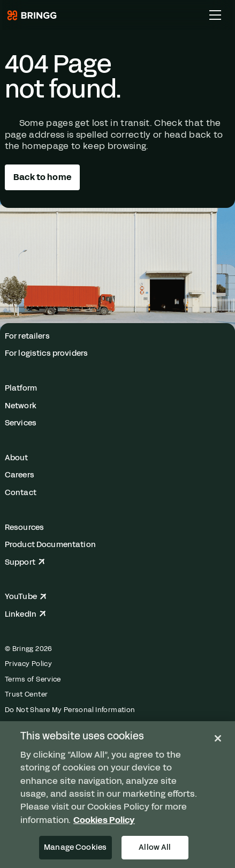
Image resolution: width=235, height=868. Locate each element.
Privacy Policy (28, 664)
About (17, 458)
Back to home (42, 177)
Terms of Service (33, 679)
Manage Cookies (75, 847)
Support (25, 562)
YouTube (26, 596)
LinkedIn (25, 614)
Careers (20, 475)
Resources (24, 527)
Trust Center (26, 694)
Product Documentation (50, 544)
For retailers (27, 336)
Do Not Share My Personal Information (70, 710)
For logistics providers (46, 353)
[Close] (218, 738)
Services (21, 423)
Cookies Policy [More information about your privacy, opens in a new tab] (104, 820)
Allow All (155, 847)
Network (21, 406)
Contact (21, 492)
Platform (21, 388)
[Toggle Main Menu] (215, 15)
